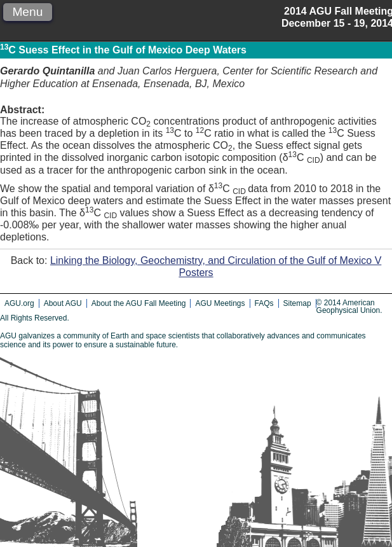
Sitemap (297, 303)
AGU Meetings (220, 303)
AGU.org (19, 303)
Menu (27, 12)
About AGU (63, 303)
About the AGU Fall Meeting (139, 303)
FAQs (264, 303)
